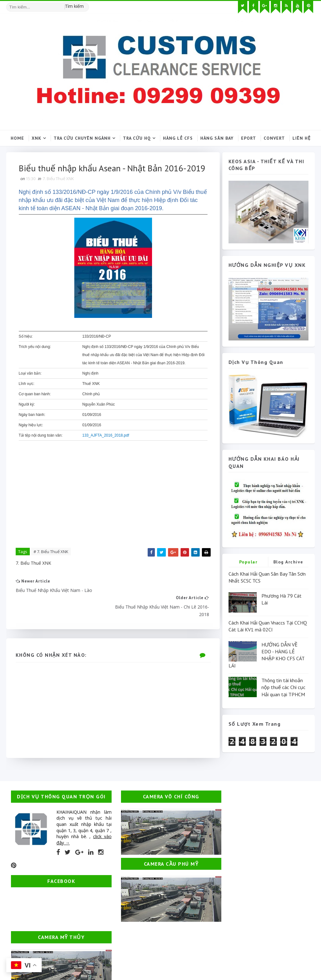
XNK (37, 138)
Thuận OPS (39, 950)
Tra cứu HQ (137, 138)
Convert (274, 138)
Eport (249, 138)
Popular (248, 562)
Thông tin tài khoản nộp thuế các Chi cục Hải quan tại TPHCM (283, 687)
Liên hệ (302, 138)
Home (17, 138)
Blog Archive (288, 562)
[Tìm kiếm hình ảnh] (86, 5)
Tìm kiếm (74, 6)
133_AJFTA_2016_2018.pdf (106, 450)
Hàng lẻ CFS (178, 138)
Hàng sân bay (217, 138)
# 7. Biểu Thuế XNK (51, 566)
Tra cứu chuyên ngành (82, 138)
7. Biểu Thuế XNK (58, 193)
